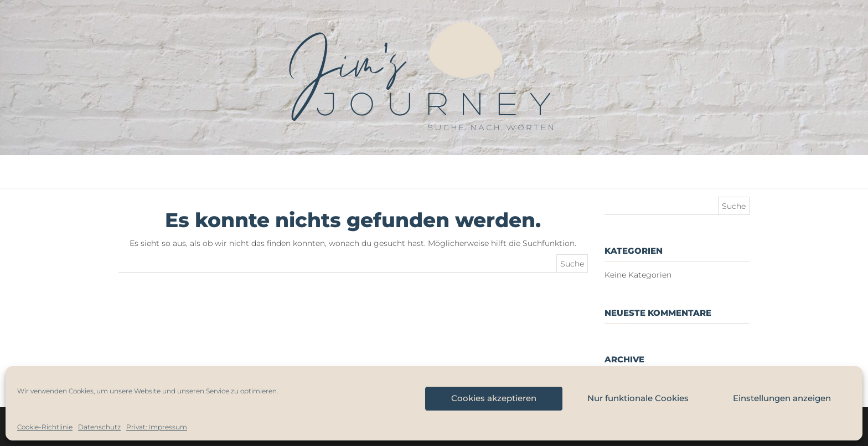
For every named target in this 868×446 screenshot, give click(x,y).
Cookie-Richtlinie (45, 427)
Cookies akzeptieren (494, 398)
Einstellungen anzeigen (782, 398)
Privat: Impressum (157, 427)
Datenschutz (99, 427)
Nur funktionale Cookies (638, 398)
